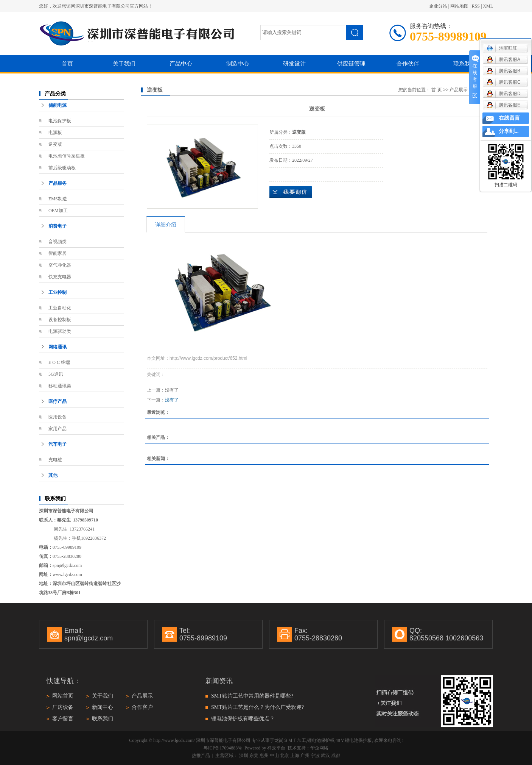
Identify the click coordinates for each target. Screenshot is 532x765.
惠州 (264, 756)
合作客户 (142, 707)
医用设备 (58, 417)
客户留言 (63, 719)
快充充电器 (60, 277)
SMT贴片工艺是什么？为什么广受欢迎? (257, 707)
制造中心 (238, 63)
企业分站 (438, 6)
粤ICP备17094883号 (223, 748)
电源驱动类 (60, 331)
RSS (476, 6)
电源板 (55, 133)
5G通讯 (56, 374)
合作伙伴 (408, 63)
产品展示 (459, 90)
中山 (274, 756)
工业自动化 (60, 308)
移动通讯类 (60, 386)
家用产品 (58, 429)
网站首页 (63, 696)
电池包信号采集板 (67, 156)
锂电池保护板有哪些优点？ (243, 719)
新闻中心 (103, 707)
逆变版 (55, 144)
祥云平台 (276, 748)
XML (488, 6)
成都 (336, 756)
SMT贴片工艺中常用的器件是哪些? (252, 696)
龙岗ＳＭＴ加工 (290, 740)
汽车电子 (58, 444)
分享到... (509, 131)
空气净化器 (60, 265)
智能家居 (58, 253)
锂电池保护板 (321, 740)
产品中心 (181, 63)
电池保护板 (60, 121)
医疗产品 (58, 401)
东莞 (254, 756)
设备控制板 (60, 320)
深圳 (244, 756)
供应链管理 (351, 63)
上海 (295, 756)
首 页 (436, 90)
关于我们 (124, 63)
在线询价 (291, 192)
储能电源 (58, 105)
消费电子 (58, 226)
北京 (285, 756)
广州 (305, 756)
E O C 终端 (59, 362)
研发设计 (294, 63)
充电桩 (55, 460)
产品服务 (58, 183)
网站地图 (459, 6)
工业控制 (58, 292)
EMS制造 (58, 199)
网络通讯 (58, 347)
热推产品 (201, 756)
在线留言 (509, 118)
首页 (67, 63)
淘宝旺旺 (502, 48)
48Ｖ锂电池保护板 (354, 740)
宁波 (315, 756)
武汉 (325, 756)
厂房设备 (63, 707)
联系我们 (465, 63)
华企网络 (319, 748)
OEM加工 (58, 211)
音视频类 (58, 242)
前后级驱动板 (62, 168)
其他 (53, 475)
